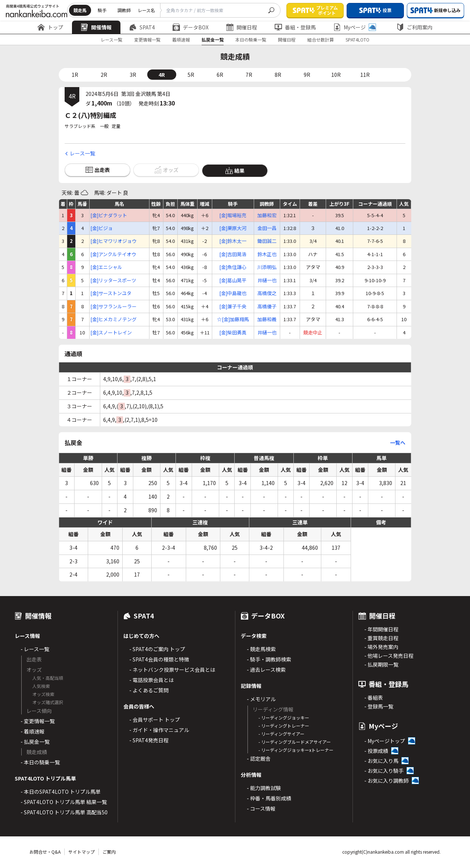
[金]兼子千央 (233, 306)
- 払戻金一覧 (35, 742)
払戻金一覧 (213, 40)
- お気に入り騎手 (384, 771)
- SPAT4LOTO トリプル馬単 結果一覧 (64, 802)
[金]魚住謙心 (233, 267)
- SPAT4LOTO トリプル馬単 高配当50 (64, 812)
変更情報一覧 (147, 40)
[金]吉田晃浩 (233, 254)
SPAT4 (142, 27)
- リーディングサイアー (281, 734)
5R (191, 75)
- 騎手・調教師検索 (269, 659)
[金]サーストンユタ (111, 293)
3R (133, 75)
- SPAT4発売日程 (149, 740)
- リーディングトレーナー (284, 726)
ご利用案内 (415, 27)
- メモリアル (261, 699)
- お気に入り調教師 (386, 781)
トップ (50, 27)
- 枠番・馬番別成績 (269, 798)
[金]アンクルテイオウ (113, 254)
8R (278, 75)
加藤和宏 (267, 215)
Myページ (355, 27)
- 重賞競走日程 (381, 638)
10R (336, 75)
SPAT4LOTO (357, 40)
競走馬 (80, 10)
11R (365, 75)
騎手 (102, 10)
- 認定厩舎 (259, 758)
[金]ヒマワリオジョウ (113, 241)
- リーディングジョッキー (284, 718)
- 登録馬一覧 (379, 706)
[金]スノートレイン (111, 333)
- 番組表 (374, 697)
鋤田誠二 (267, 241)
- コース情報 (261, 808)
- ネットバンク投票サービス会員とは (172, 670)
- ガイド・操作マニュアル (159, 730)
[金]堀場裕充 (233, 215)
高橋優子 (267, 306)
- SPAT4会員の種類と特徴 (159, 659)
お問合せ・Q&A (45, 852)
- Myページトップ (385, 741)
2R (104, 75)
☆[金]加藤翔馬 (233, 319)
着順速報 (181, 40)
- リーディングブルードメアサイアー (295, 742)
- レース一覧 (35, 649)
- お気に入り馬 (381, 761)
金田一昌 (267, 228)
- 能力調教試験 (264, 788)
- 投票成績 (376, 751)
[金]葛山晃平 (233, 280)
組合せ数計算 (321, 40)
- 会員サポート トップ (155, 720)
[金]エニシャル (106, 267)
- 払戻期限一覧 (381, 664)
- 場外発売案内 (381, 647)
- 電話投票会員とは (151, 680)
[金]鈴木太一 (233, 241)
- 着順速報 (32, 731)
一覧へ (398, 442)
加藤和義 (267, 319)
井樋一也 (267, 280)
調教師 (124, 10)
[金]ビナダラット (109, 215)
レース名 (146, 10)
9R (307, 75)
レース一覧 (111, 40)
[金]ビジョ (102, 228)
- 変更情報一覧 (38, 721)
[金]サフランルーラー (113, 306)
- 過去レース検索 (266, 670)
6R (220, 75)
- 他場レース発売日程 (389, 656)
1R (75, 75)
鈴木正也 (267, 254)
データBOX (191, 27)
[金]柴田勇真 (233, 333)
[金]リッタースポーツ (113, 280)
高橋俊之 (267, 293)
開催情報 (96, 27)
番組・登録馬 (295, 27)
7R (249, 75)
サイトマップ (82, 852)
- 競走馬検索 (261, 649)
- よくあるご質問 (149, 690)
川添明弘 (267, 267)
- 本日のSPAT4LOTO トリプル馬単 (61, 792)
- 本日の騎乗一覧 (40, 762)
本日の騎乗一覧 (251, 40)
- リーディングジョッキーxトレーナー (296, 750)
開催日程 (242, 27)
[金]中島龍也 (233, 293)
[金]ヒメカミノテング (113, 319)
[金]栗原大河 (233, 228)
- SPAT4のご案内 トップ (157, 649)
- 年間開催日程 (381, 629)
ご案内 (109, 852)
